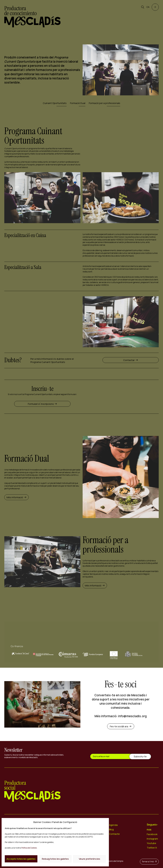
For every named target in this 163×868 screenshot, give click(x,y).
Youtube (151, 843)
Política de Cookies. (29, 848)
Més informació (16, 497)
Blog (111, 829)
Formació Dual (78, 103)
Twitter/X (152, 848)
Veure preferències (89, 859)
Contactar (131, 360)
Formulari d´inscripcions (42, 404)
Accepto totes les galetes (21, 859)
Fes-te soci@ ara (121, 726)
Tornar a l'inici (149, 862)
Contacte (114, 834)
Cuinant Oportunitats (55, 103)
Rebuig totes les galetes (55, 859)
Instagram (152, 839)
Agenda (113, 825)
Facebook (152, 834)
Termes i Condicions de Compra (110, 861)
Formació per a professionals (105, 103)
